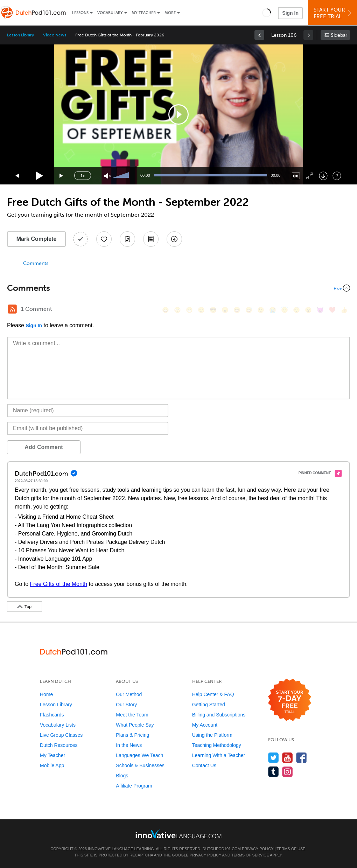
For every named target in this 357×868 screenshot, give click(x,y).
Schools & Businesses (140, 765)
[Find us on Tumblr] (274, 772)
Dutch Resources (59, 745)
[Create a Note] (127, 239)
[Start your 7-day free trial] (290, 700)
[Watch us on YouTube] (288, 758)
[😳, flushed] (177, 310)
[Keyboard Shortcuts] (337, 176)
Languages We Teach (139, 755)
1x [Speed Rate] (83, 176)
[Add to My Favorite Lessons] (104, 239)
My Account (205, 725)
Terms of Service (250, 855)
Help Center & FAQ (213, 694)
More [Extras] (170, 13)
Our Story (126, 705)
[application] (178, 114)
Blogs (122, 776)
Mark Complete (37, 239)
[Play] (40, 176)
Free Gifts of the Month (59, 584)
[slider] (122, 176)
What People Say (135, 725)
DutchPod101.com (221, 849)
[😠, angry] (225, 310)
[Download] (323, 176)
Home (46, 694)
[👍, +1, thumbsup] (344, 310)
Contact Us (204, 765)
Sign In (290, 13)
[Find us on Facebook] (302, 758)
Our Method (129, 694)
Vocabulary (110, 13)
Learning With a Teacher (219, 755)
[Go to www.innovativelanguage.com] (178, 834)
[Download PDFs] (151, 239)
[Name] (88, 411)
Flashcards (52, 715)
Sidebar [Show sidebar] (339, 35)
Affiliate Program (134, 786)
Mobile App (52, 765)
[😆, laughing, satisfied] (237, 310)
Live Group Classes (61, 735)
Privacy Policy (258, 849)
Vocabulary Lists (58, 725)
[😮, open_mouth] (308, 310)
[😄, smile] (166, 310)
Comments (36, 263)
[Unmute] (107, 176)
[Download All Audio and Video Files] (174, 239)
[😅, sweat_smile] (249, 310)
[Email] (88, 428)
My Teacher (144, 13)
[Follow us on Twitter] (274, 758)
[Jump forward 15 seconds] (62, 176)
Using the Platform (212, 735)
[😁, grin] (189, 310)
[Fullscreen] (310, 176)
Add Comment (44, 447)
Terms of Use (291, 849)
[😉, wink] (261, 310)
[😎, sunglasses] (213, 310)
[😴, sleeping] (296, 310)
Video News (55, 35)
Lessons (80, 13)
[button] (267, 13)
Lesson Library (20, 35)
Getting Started (209, 705)
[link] (259, 35)
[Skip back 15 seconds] (17, 176)
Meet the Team (132, 715)
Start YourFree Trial (334, 13)
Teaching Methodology (217, 745)
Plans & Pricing (132, 735)
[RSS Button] (12, 309)
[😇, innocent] (285, 310)
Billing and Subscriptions (219, 715)
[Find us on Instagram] (288, 772)
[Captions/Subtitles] (296, 176)
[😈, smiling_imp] (320, 310)
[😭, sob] (273, 310)
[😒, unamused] (201, 310)
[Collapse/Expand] (178, 288)
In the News (129, 745)
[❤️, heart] (332, 310)
